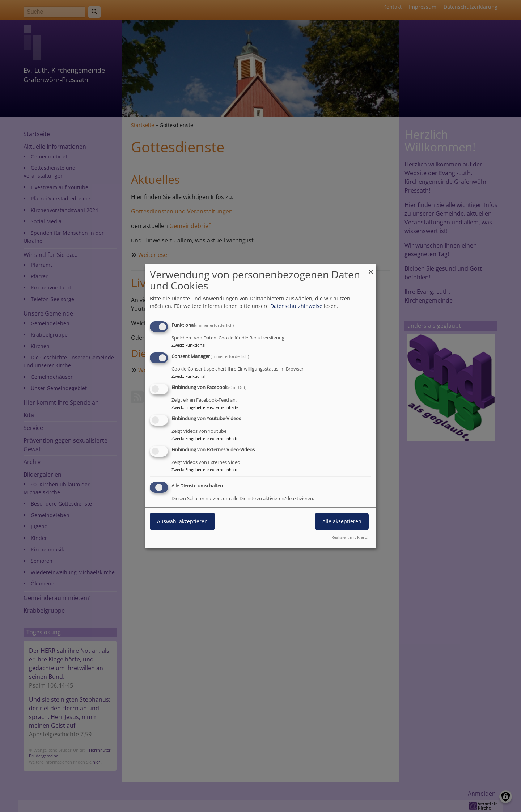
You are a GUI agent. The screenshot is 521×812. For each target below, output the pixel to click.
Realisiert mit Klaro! (350, 537)
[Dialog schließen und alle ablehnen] (371, 268)
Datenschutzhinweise (296, 306)
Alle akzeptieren (342, 521)
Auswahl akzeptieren (182, 521)
